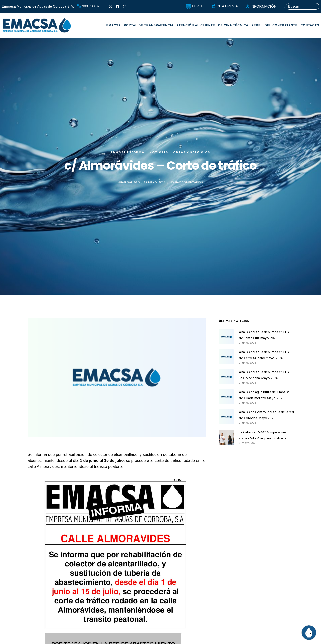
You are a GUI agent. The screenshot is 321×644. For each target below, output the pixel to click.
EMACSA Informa (128, 152)
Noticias (159, 152)
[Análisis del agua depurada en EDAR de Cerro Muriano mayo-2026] (226, 357)
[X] (110, 7)
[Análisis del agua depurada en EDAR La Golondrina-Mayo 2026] (226, 377)
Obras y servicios (192, 152)
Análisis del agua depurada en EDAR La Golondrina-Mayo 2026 (265, 375)
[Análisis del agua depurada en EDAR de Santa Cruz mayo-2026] (226, 337)
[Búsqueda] (300, 6)
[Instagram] (125, 7)
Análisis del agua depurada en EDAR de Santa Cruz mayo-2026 (265, 335)
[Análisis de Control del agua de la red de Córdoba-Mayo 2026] (226, 417)
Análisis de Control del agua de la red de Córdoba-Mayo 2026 (266, 415)
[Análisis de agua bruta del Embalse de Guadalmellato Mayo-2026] (226, 397)
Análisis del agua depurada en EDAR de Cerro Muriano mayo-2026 (265, 355)
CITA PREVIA (225, 6)
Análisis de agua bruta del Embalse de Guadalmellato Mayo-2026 (264, 395)
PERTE (195, 6)
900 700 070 (89, 6)
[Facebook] (118, 7)
